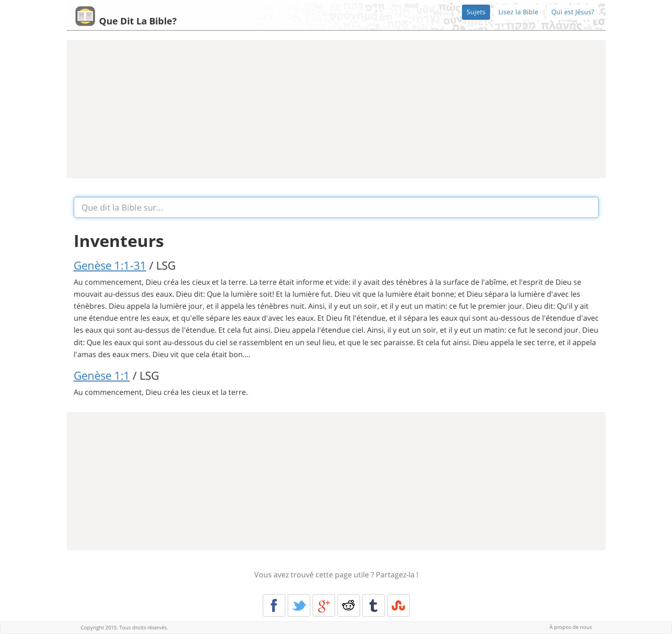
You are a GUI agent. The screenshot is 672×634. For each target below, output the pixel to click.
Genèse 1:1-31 (110, 265)
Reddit (349, 605)
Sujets (476, 12)
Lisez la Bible (518, 12)
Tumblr (374, 605)
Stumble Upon (398, 605)
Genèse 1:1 (102, 375)
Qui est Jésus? (573, 12)
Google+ (324, 605)
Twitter (299, 605)
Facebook (274, 605)
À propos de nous (571, 627)
